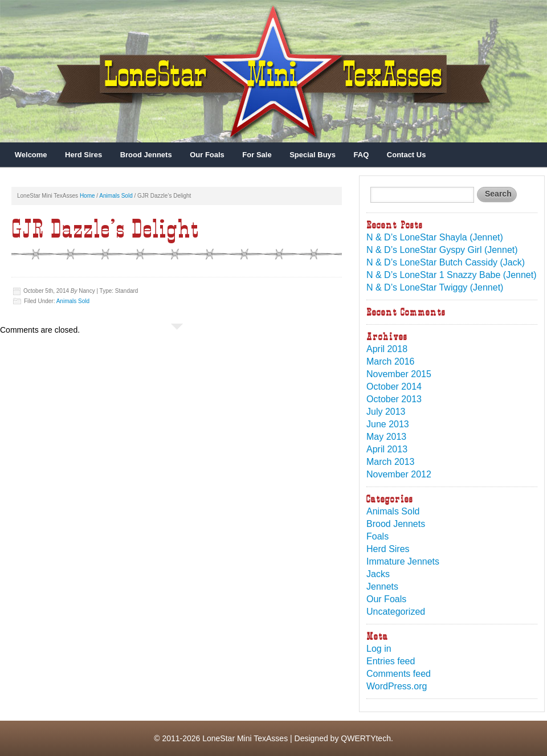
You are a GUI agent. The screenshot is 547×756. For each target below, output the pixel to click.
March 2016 (391, 361)
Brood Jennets (146, 155)
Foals (377, 536)
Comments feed (399, 674)
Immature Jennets (403, 561)
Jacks (378, 574)
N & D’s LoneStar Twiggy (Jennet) (435, 287)
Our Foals (207, 155)
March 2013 (391, 462)
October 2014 (394, 387)
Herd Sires (83, 155)
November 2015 (399, 374)
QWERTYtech (366, 738)
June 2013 (388, 424)
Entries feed (391, 661)
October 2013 (394, 399)
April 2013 (387, 449)
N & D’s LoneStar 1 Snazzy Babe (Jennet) (452, 275)
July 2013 (386, 412)
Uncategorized (396, 612)
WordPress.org (397, 686)
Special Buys (313, 155)
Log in (379, 649)
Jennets (382, 587)
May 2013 (386, 437)
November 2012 (399, 474)
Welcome (31, 155)
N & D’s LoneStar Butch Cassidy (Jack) (446, 262)
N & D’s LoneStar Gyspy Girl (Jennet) (442, 250)
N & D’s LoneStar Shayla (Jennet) (435, 237)
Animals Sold (116, 196)
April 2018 (387, 349)
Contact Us (407, 155)
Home (87, 196)
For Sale (257, 155)
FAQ (362, 155)
